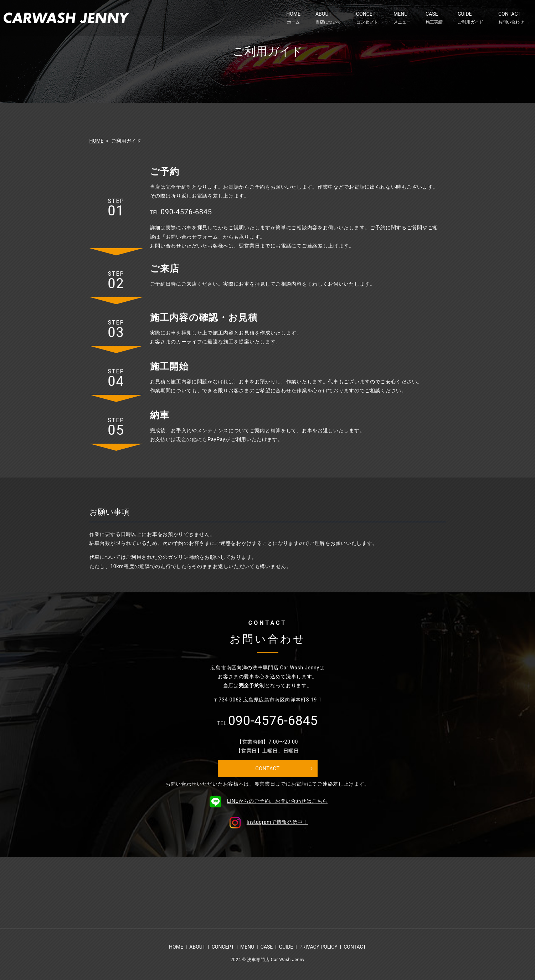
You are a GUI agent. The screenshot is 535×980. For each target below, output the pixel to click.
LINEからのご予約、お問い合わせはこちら (267, 803)
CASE (434, 18)
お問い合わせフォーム (192, 237)
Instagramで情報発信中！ (267, 824)
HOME (293, 18)
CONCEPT (367, 18)
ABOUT (328, 18)
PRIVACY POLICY (318, 949)
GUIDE (470, 18)
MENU (402, 18)
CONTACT (511, 18)
